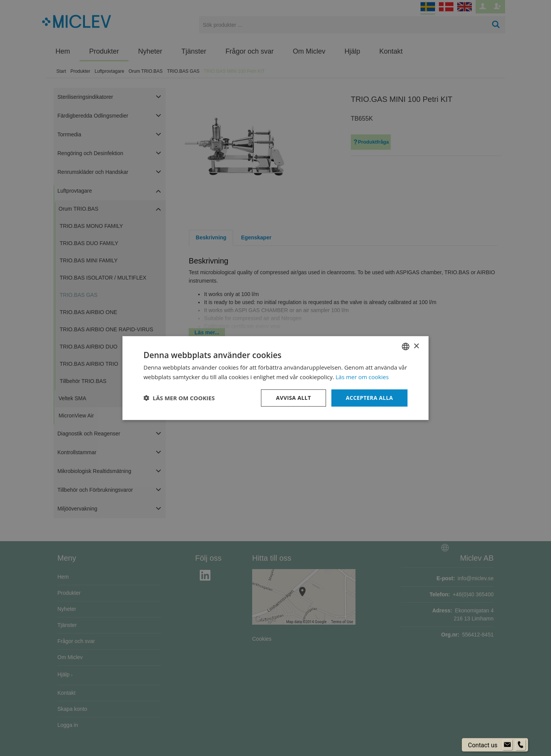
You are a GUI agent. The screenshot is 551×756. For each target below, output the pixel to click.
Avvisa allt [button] (293, 398)
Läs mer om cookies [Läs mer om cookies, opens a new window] (362, 377)
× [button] (416, 346)
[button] (179, 398)
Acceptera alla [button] (369, 398)
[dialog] (275, 378)
